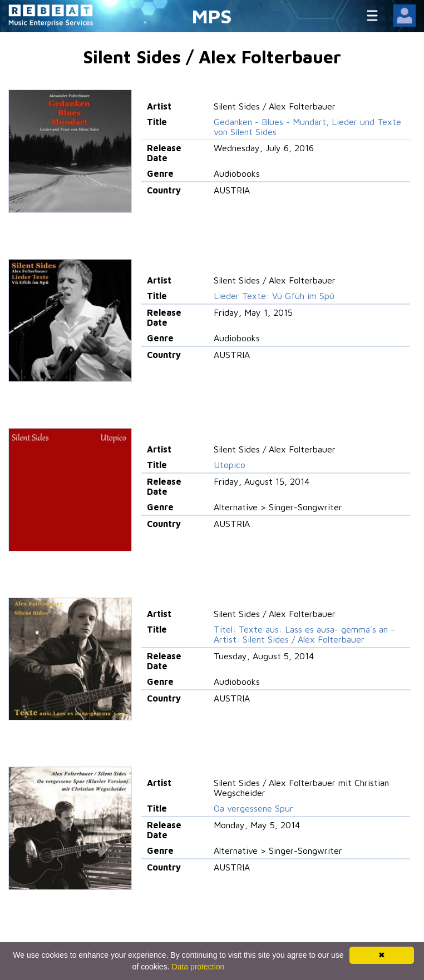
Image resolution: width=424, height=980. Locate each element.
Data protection (198, 967)
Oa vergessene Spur (253, 808)
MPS (212, 16)
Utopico (230, 465)
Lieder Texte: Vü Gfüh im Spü (274, 296)
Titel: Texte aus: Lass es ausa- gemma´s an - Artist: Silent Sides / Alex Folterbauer (304, 634)
